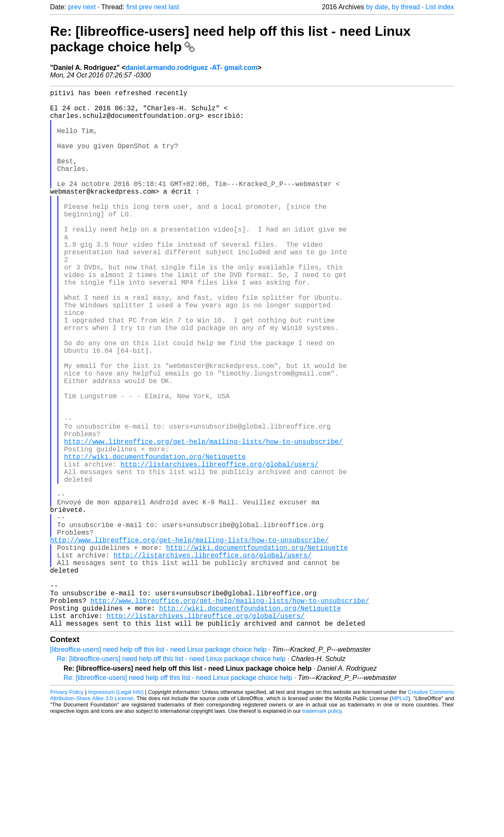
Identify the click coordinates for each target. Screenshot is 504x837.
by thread (406, 7)
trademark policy (322, 830)
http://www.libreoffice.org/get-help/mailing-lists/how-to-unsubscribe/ (203, 520)
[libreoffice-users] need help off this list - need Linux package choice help (158, 769)
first (132, 7)
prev (75, 7)
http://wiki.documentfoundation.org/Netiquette (155, 539)
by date (377, 7)
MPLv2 (400, 818)
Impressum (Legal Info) (116, 812)
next (89, 7)
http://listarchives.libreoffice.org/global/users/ (220, 548)
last (174, 7)
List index (440, 7)
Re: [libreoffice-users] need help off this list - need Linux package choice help (171, 778)
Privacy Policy (67, 812)
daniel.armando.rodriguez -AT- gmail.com (192, 68)
